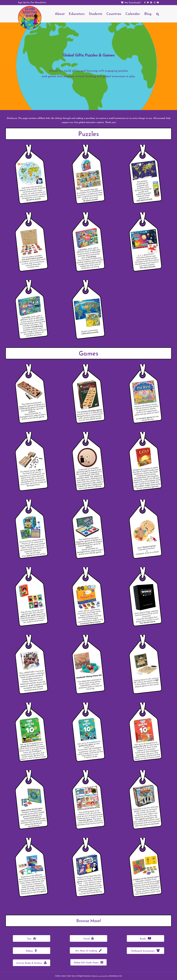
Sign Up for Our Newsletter (32, 2)
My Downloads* (133, 2)
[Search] (156, 15)
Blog (148, 14)
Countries (114, 14)
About (60, 14)
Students (96, 14)
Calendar (133, 14)
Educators (77, 14)
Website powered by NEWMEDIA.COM (107, 976)
